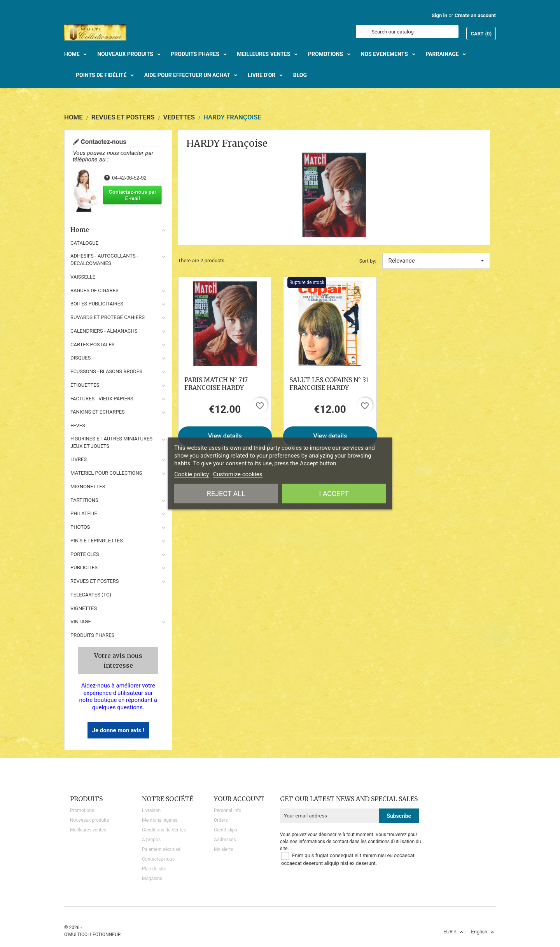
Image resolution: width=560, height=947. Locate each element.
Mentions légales (160, 820)
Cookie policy (192, 474)
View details (225, 436)
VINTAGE (81, 622)
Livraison (151, 810)
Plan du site (154, 869)
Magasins (152, 879)
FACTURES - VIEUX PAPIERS (102, 399)
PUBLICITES (84, 567)
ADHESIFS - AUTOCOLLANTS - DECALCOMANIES (104, 260)
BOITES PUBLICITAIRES (97, 304)
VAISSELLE (83, 277)
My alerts (223, 849)
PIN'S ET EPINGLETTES (97, 541)
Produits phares (92, 635)
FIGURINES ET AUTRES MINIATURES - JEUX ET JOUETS (113, 442)
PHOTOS (80, 527)
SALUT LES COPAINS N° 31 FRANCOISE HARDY (329, 384)
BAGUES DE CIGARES (94, 290)
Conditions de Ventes (164, 830)
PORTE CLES (85, 554)
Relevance (436, 261)
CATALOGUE (84, 243)
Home (118, 230)
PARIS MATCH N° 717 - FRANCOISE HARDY (218, 384)
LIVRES (79, 459)
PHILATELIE (84, 513)
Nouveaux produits (89, 820)
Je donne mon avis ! (118, 730)
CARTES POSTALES (92, 345)
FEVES (78, 425)
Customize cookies (238, 474)
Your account (239, 799)
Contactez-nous (158, 859)
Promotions (82, 810)
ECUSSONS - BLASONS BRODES (106, 371)
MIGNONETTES (88, 487)
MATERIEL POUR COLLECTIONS (106, 473)
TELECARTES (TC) (91, 595)
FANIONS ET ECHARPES (98, 412)
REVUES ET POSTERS (94, 581)
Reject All (226, 494)
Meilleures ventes (88, 830)
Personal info (228, 810)
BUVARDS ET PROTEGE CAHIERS (108, 317)
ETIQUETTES (85, 385)
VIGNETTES (84, 608)
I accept (334, 494)
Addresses (225, 840)
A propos (151, 840)
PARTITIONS (84, 500)
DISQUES (80, 358)
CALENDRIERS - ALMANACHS (104, 331)
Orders (221, 820)
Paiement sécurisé (161, 849)
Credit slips (226, 830)
